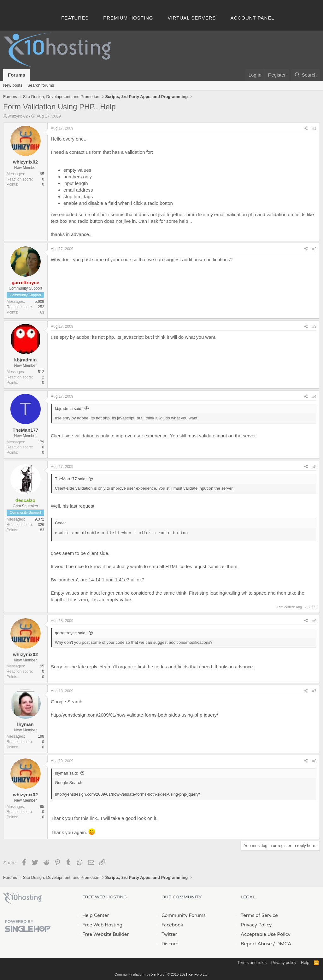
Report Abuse (256, 944)
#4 (314, 396)
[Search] (305, 75)
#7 (314, 691)
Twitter (169, 934)
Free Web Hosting (102, 925)
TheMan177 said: (71, 479)
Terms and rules (252, 963)
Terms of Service (259, 915)
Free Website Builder (106, 934)
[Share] (306, 128)
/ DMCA (282, 944)
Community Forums (184, 915)
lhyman (25, 724)
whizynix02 (18, 116)
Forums (17, 75)
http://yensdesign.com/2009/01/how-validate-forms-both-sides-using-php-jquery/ (134, 715)
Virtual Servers (192, 18)
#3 (314, 326)
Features (75, 18)
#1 (314, 128)
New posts (13, 85)
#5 (314, 467)
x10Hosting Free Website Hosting (22, 898)
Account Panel (253, 18)
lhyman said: (66, 773)
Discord (170, 944)
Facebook (172, 925)
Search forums (41, 85)
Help (305, 963)
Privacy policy (284, 963)
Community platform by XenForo (161, 974)
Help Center (96, 915)
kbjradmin (26, 360)
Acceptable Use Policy (266, 934)
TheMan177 (26, 430)
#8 (314, 761)
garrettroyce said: (71, 633)
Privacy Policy (256, 925)
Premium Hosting (128, 18)
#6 (314, 621)
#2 (314, 249)
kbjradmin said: (69, 409)
